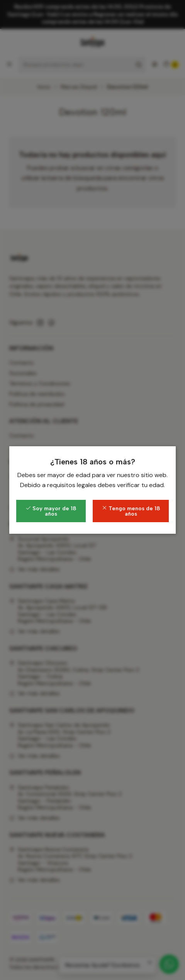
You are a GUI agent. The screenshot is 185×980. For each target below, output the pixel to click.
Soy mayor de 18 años (51, 511)
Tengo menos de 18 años (131, 511)
